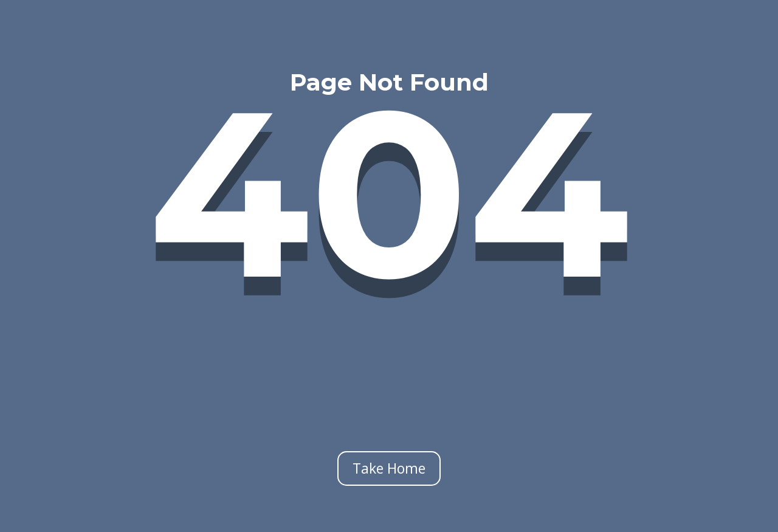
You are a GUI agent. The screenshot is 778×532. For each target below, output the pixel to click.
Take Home (389, 468)
